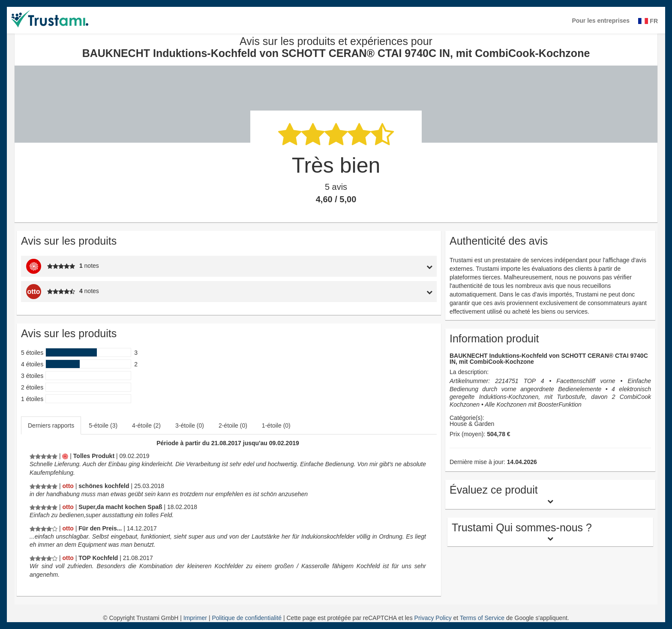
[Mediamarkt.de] (65, 456)
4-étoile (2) (146, 425)
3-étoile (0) (190, 425)
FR (648, 21)
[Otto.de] (68, 486)
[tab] (383, 266)
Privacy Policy (433, 618)
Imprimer (196, 618)
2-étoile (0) (233, 425)
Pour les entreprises (601, 21)
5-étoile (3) (103, 425)
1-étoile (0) (276, 425)
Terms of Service (482, 618)
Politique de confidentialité (247, 618)
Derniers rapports (51, 425)
